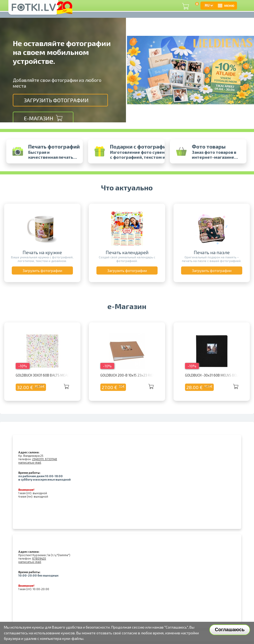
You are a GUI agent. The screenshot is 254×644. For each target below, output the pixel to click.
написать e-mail (30, 462)
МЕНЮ (226, 5)
